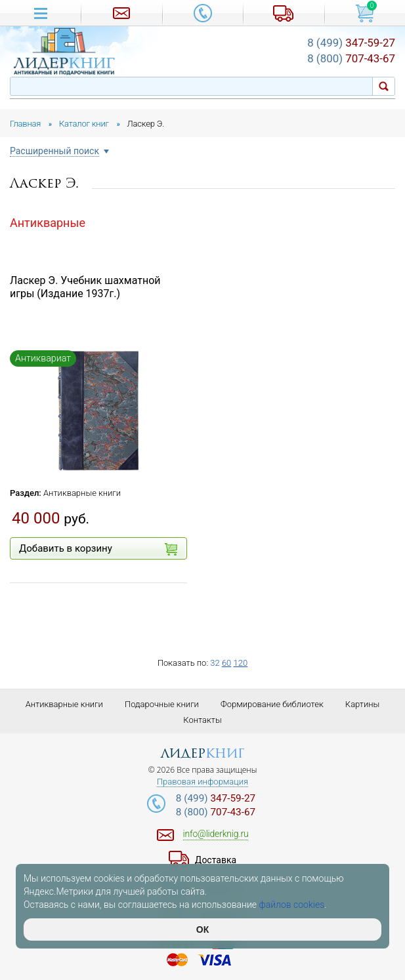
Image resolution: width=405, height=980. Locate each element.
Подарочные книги (162, 704)
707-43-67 (351, 58)
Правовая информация (202, 782)
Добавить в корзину (98, 549)
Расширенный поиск (54, 151)
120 (240, 663)
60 (226, 663)
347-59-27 (351, 43)
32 (215, 663)
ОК (202, 929)
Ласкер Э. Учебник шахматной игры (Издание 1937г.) (85, 287)
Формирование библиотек (272, 704)
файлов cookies (292, 905)
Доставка (216, 860)
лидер (202, 753)
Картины (363, 704)
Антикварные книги (82, 493)
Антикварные (48, 223)
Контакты (202, 720)
